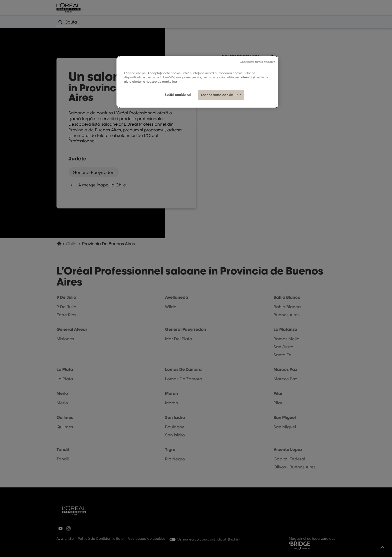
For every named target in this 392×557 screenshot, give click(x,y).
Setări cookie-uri (178, 95)
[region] (198, 82)
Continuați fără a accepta (257, 62)
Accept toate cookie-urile (221, 95)
